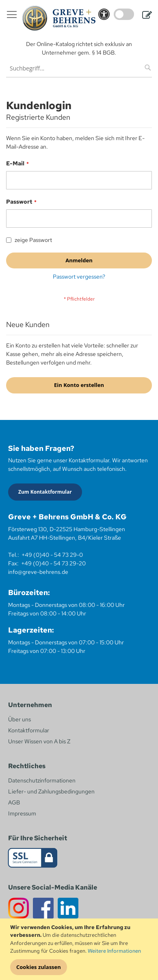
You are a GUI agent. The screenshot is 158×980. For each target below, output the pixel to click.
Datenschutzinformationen (42, 780)
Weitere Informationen (114, 951)
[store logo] (59, 18)
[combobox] (79, 68)
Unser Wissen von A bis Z (39, 741)
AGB (14, 802)
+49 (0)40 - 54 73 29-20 (53, 563)
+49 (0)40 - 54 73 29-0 (52, 555)
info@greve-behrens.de (38, 572)
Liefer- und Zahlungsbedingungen (51, 791)
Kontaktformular (29, 730)
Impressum (22, 813)
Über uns (19, 719)
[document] (80, 949)
